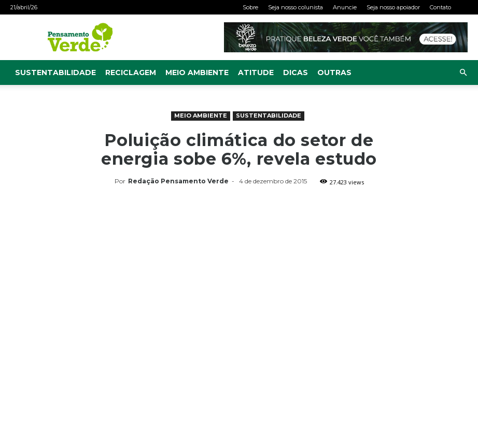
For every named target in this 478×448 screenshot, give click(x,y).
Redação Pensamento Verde (178, 181)
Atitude (256, 73)
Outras (334, 73)
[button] (463, 73)
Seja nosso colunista (296, 7)
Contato (440, 7)
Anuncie (345, 7)
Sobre (250, 7)
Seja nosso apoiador (393, 7)
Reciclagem (131, 73)
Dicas (296, 73)
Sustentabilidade (55, 73)
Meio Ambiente (197, 73)
